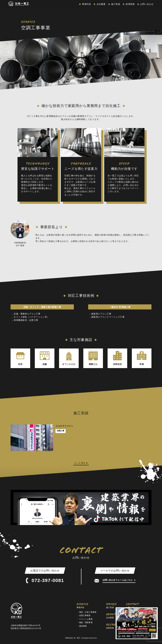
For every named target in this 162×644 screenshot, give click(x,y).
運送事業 (83, 626)
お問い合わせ (147, 4)
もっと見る (80, 463)
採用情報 (130, 4)
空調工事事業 (85, 616)
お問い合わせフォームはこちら (118, 580)
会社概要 (101, 4)
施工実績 (115, 4)
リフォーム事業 (86, 619)
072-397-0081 (45, 581)
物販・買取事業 (86, 622)
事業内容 (86, 4)
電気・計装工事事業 (88, 612)
